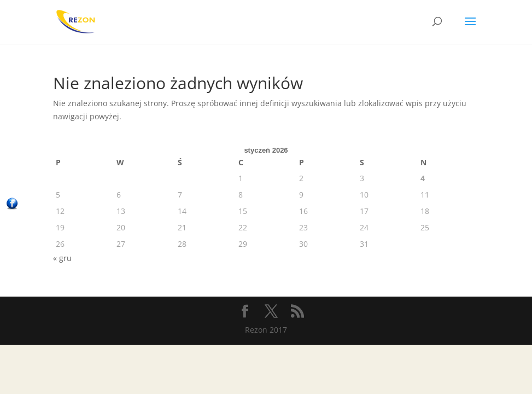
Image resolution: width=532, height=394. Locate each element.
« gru (62, 258)
